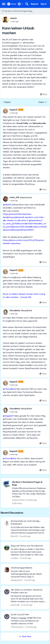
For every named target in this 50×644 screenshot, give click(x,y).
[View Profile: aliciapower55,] (7, 570)
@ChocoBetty (10, 389)
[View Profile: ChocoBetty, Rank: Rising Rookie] (5, 312)
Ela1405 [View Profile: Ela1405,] (14, 536)
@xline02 (7, 205)
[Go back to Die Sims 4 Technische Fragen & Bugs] (29, 484)
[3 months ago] (24, 536)
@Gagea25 (8, 416)
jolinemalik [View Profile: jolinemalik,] (15, 605)
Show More (25, 636)
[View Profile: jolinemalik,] (7, 592)
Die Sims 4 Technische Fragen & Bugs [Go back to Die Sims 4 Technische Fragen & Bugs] (17, 11)
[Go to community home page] (12, 4)
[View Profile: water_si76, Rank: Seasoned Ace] (5, 199)
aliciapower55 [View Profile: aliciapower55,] (17, 580)
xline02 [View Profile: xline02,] (13, 18)
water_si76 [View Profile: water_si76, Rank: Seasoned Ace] (14, 197)
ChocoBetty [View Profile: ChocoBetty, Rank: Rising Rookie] (15, 311)
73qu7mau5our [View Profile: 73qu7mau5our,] (17, 627)
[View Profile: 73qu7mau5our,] (7, 617)
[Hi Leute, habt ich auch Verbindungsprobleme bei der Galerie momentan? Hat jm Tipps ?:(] (28, 574)
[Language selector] (20, 4)
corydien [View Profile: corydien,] (14, 558)
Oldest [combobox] (43, 102)
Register (35, 4)
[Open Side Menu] (4, 4)
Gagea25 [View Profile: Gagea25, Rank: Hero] (13, 110)
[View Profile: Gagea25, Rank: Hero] (5, 111)
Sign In (44, 4)
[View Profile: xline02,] (5, 20)
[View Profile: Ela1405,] (7, 523)
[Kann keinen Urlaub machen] (16, 113)
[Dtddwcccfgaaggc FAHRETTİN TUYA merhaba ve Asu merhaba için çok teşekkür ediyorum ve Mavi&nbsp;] (28, 621)
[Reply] (44, 94)
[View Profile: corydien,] (7, 548)
